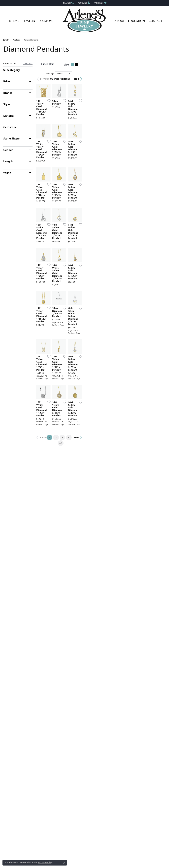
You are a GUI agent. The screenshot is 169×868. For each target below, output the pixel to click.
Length (8, 161)
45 (115, 560)
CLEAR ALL (28, 64)
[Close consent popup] (64, 863)
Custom (46, 21)
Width (7, 173)
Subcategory (12, 70)
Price (7, 81)
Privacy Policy (45, 863)
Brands (8, 93)
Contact (155, 21)
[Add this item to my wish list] (76, 129)
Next (160, 79)
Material (9, 116)
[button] (68, 3)
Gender (8, 150)
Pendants (17, 40)
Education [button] (136, 21)
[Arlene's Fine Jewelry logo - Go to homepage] (85, 21)
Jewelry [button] (30, 21)
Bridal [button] (14, 21)
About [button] (119, 21)
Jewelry (6, 40)
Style (7, 104)
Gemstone (10, 127)
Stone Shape (11, 138)
